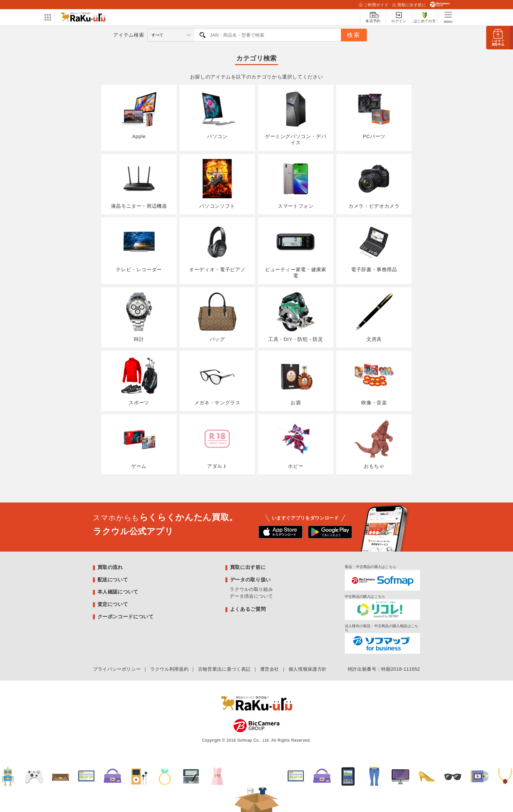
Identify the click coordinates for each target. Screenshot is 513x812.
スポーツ (139, 380)
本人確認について (118, 592)
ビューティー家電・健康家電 (296, 250)
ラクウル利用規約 (169, 669)
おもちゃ (374, 444)
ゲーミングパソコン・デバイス (296, 118)
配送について (113, 580)
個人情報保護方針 (308, 669)
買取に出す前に (409, 5)
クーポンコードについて (126, 617)
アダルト (217, 444)
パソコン (217, 115)
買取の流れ (110, 567)
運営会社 (270, 669)
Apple (139, 115)
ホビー (296, 444)
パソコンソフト (217, 184)
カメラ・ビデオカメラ (374, 184)
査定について (113, 604)
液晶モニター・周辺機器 (139, 184)
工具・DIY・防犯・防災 (296, 317)
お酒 (296, 380)
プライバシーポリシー (117, 669)
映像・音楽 (374, 380)
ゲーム (139, 444)
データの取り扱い (250, 580)
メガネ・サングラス (217, 380)
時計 (139, 317)
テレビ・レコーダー (139, 247)
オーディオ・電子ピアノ (217, 247)
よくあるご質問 (248, 609)
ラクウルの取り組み (251, 589)
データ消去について (251, 596)
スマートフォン (296, 184)
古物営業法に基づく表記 (224, 669)
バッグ (217, 317)
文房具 (374, 317)
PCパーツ (374, 115)
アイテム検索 (129, 35)
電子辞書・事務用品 (374, 247)
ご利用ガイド (374, 5)
